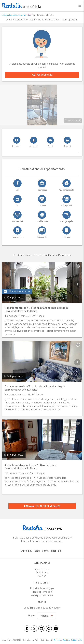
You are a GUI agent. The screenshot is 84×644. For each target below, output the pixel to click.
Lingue (32, 616)
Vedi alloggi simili (42, 75)
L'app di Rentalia (42, 569)
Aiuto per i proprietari (42, 595)
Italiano (47, 616)
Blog (37, 551)
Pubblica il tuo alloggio (42, 588)
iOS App (42, 576)
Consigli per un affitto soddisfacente (42, 608)
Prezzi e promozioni (42, 592)
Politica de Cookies (62, 640)
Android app (42, 573)
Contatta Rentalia (52, 551)
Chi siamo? (26, 551)
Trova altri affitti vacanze (42, 506)
